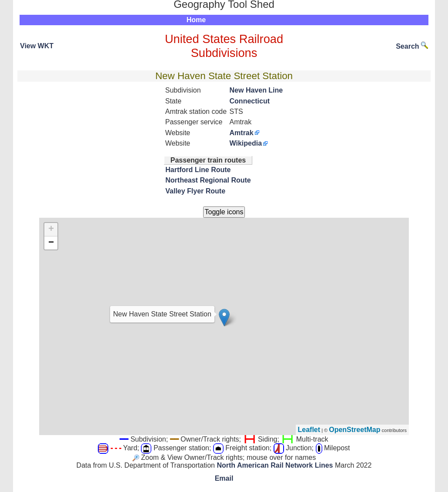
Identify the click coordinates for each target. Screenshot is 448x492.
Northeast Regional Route (208, 180)
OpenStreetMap (354, 430)
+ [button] (51, 229)
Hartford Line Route (198, 170)
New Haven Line (256, 90)
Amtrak (242, 133)
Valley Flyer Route (195, 191)
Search (412, 46)
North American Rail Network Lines (275, 465)
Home (196, 20)
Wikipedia (246, 143)
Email (224, 478)
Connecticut (250, 101)
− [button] (51, 243)
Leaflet (309, 430)
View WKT (37, 46)
